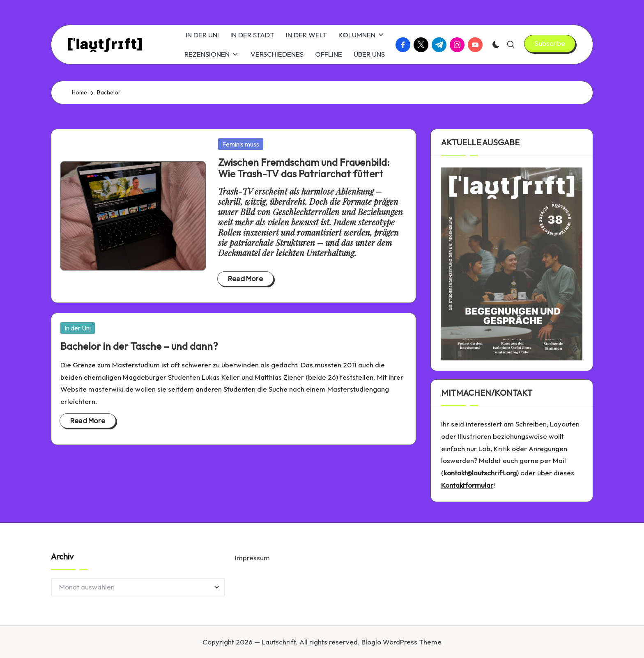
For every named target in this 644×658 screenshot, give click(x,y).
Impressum (252, 558)
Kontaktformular (467, 485)
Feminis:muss (241, 144)
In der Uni (78, 328)
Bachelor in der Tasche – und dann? (139, 346)
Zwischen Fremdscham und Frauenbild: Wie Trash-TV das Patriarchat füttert (304, 168)
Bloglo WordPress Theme (401, 642)
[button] (550, 44)
